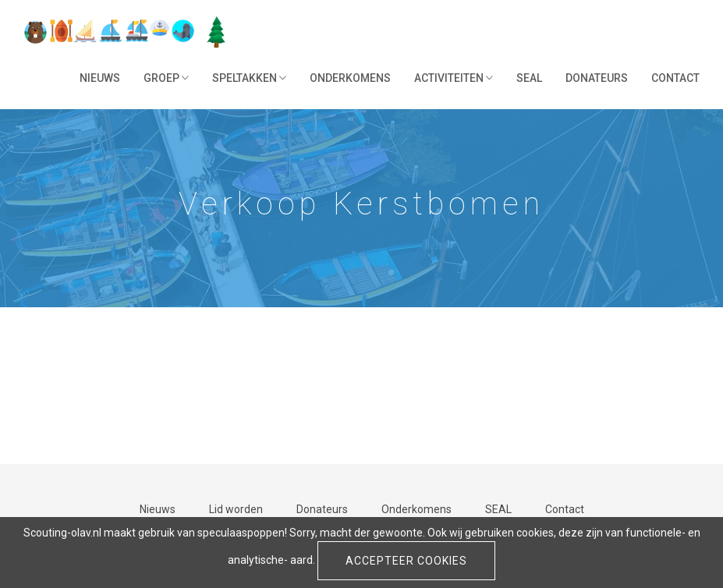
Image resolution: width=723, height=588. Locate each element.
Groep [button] (166, 78)
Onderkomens (350, 78)
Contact (675, 78)
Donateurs (597, 78)
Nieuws (100, 78)
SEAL (529, 78)
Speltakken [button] (249, 78)
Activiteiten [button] (454, 78)
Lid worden (236, 509)
